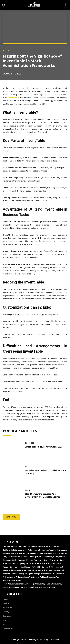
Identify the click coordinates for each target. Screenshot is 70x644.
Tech (6, 50)
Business (30, 443)
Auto (28, 467)
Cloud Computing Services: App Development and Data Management (43, 495)
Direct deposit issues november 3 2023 (44, 447)
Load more (11, 517)
